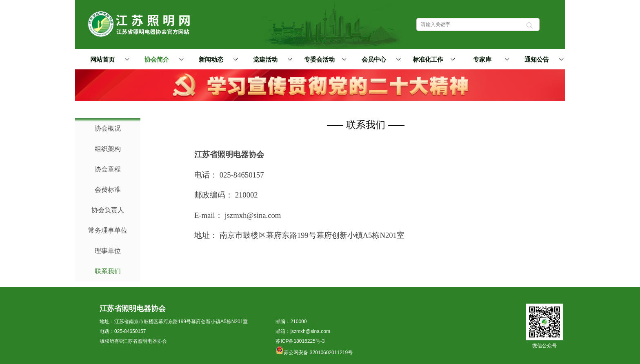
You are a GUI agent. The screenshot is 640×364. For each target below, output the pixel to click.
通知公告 (543, 59)
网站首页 (102, 60)
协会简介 (163, 59)
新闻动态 (217, 59)
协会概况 (108, 128)
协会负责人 (108, 210)
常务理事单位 (108, 230)
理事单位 (108, 251)
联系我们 (108, 271)
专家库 (490, 59)
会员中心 (380, 59)
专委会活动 (324, 59)
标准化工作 (432, 59)
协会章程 (108, 169)
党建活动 (271, 59)
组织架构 (108, 149)
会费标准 (108, 190)
